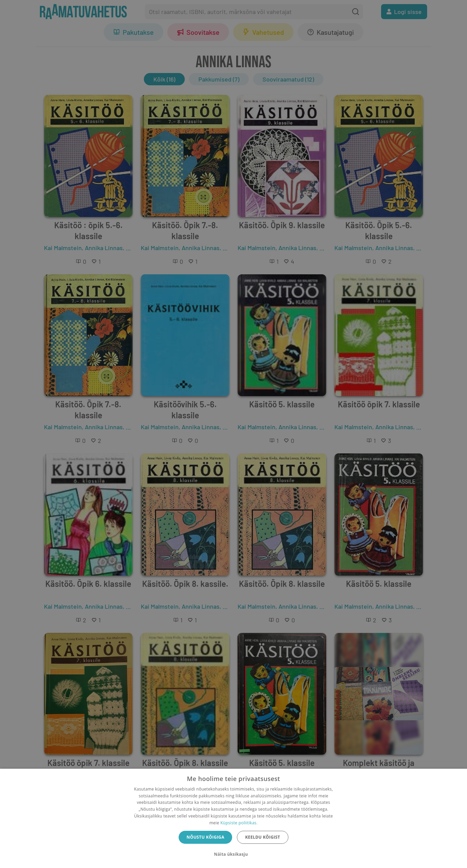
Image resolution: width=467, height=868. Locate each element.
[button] (233, 854)
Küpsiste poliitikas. (239, 823)
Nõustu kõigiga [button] (205, 837)
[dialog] (233, 818)
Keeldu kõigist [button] (263, 837)
